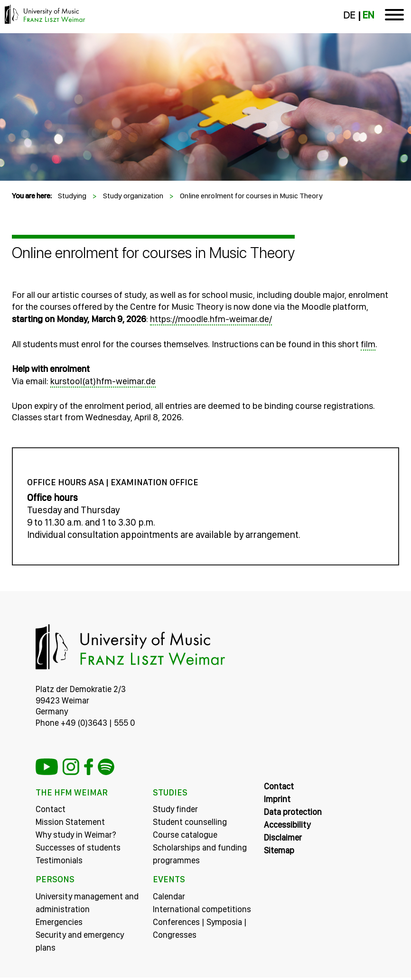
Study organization (133, 196)
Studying (72, 196)
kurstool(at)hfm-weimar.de (103, 381)
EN (368, 15)
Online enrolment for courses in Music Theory (251, 196)
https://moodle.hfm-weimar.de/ (211, 319)
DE (349, 15)
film (368, 344)
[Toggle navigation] (394, 17)
